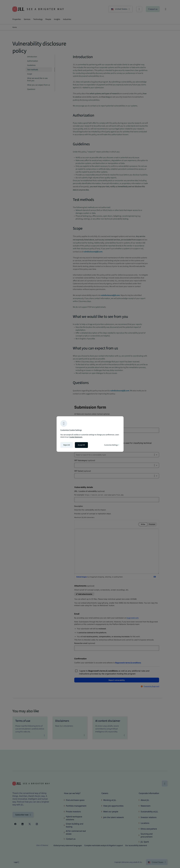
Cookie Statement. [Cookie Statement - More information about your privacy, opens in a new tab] (76, 437)
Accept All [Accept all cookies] (81, 445)
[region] (90, 434)
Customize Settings (112, 445)
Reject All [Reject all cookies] (67, 445)
